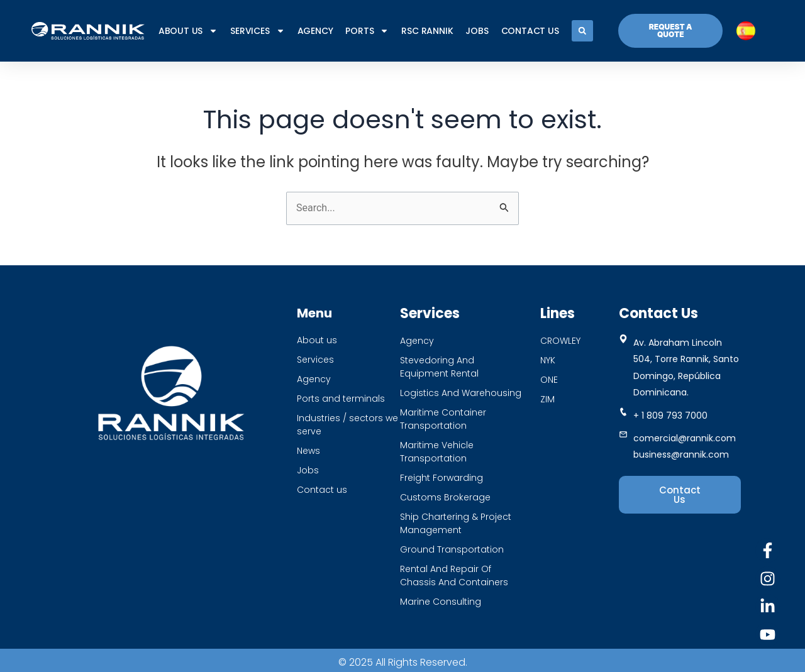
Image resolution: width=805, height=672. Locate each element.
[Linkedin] (768, 606)
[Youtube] (768, 635)
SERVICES (257, 31)
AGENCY (315, 31)
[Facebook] (768, 550)
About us (188, 31)
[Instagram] (768, 579)
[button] (582, 31)
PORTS (367, 31)
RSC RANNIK (427, 31)
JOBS (477, 31)
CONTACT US (530, 31)
